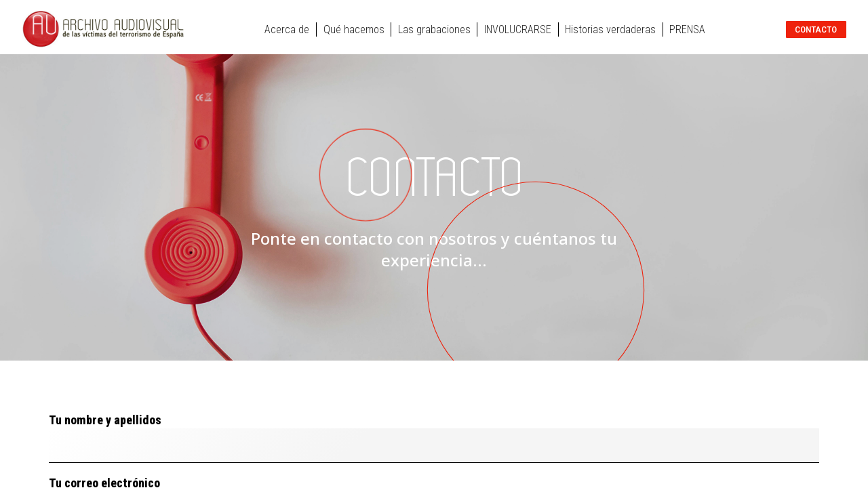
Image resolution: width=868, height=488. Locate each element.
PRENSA (687, 29)
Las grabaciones (434, 29)
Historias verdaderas (610, 29)
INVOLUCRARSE (518, 29)
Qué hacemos (354, 29)
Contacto (816, 29)
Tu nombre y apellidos (434, 438)
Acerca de (287, 29)
